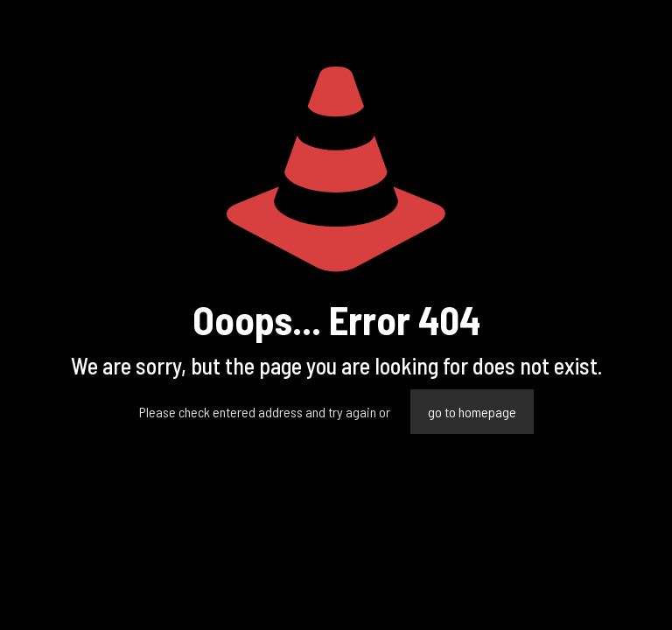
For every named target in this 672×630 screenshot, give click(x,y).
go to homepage (472, 412)
